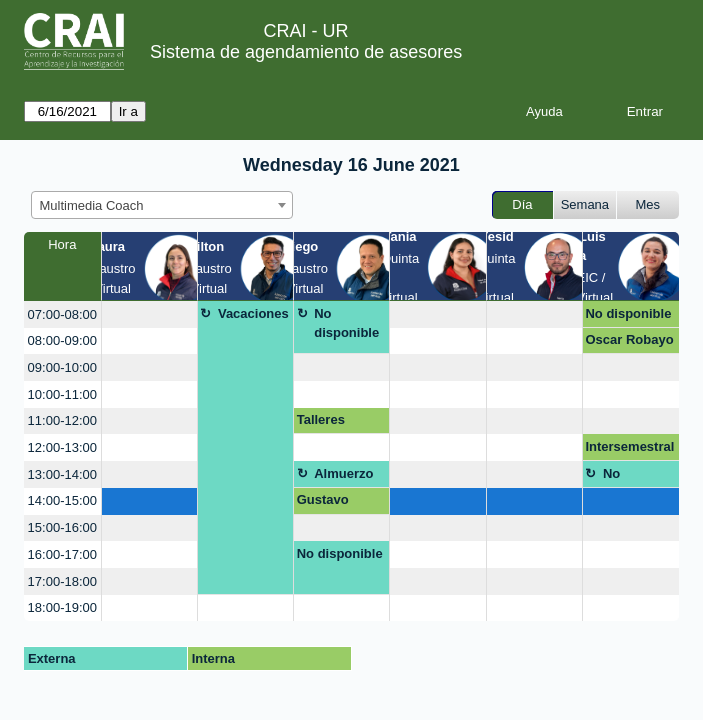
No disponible (346, 323)
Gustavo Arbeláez (324, 503)
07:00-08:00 (62, 314)
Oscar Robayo (629, 339)
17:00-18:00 (62, 581)
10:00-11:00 (62, 394)
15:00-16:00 (62, 527)
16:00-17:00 (62, 554)
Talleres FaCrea (321, 423)
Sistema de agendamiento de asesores (306, 52)
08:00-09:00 (62, 340)
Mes (648, 204)
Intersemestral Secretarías (629, 450)
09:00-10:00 (62, 367)
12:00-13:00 (62, 447)
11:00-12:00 (62, 420)
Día (522, 204)
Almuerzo (343, 473)
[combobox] (162, 205)
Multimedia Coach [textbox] (92, 205)
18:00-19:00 (62, 607)
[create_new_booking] (149, 314)
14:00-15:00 (62, 500)
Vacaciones (253, 313)
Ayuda (544, 111)
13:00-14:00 (62, 474)
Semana (585, 204)
